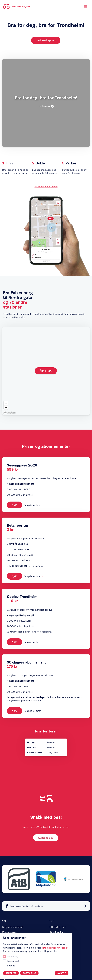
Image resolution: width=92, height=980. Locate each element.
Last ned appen (46, 40)
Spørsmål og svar (60, 938)
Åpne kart (46, 371)
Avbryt (24, 973)
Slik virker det (58, 927)
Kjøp (15, 505)
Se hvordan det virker (46, 187)
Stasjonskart (57, 932)
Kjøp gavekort (10, 932)
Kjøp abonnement (13, 927)
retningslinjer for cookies (18, 948)
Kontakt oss (46, 838)
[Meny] (86, 7)
